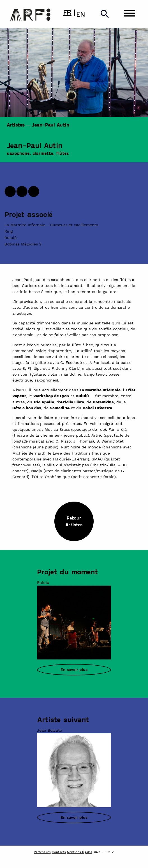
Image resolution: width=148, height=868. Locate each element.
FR (67, 12)
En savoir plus (74, 670)
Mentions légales (80, 852)
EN (81, 14)
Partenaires (42, 852)
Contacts (59, 852)
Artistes (16, 125)
